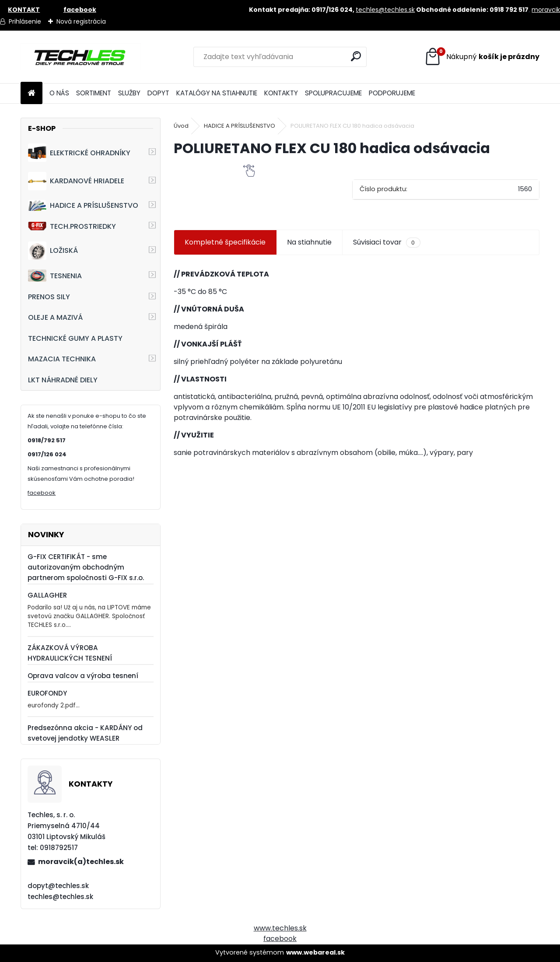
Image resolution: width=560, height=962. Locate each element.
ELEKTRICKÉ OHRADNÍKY (79, 153)
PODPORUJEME (392, 93)
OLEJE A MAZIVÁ (55, 317)
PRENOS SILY (49, 297)
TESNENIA (55, 275)
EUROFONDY (47, 693)
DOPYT (158, 93)
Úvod (181, 126)
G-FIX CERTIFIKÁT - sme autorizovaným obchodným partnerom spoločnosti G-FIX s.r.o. (86, 567)
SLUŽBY (129, 93)
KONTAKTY (281, 93)
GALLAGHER (47, 595)
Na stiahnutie (309, 242)
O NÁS (59, 93)
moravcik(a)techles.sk (81, 862)
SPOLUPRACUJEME (333, 93)
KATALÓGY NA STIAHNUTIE (217, 93)
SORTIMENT (94, 93)
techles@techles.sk (385, 10)
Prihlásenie (25, 21)
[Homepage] (31, 93)
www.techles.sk (280, 928)
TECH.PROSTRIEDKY (72, 226)
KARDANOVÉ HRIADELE (76, 181)
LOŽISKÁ (53, 251)
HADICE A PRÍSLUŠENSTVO (83, 205)
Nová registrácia (81, 21)
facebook (42, 493)
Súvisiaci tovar (387, 242)
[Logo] (81, 57)
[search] (356, 56)
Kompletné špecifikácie (225, 242)
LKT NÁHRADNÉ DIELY (63, 380)
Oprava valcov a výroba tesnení (83, 676)
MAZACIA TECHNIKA (62, 359)
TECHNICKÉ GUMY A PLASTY (75, 338)
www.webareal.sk (315, 952)
